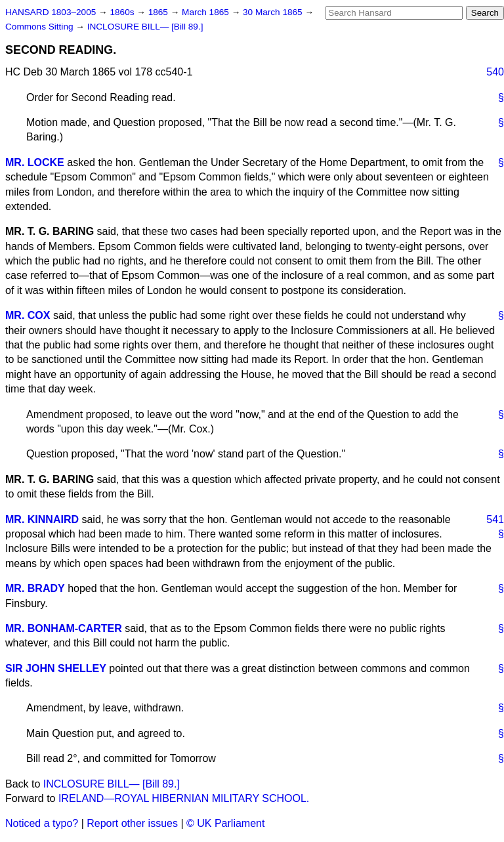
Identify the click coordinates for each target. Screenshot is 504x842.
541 (495, 519)
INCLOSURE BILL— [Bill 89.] (145, 27)
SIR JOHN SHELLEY (56, 668)
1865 (159, 12)
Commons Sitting (40, 27)
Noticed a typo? (42, 823)
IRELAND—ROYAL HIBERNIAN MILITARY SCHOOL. (184, 798)
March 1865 (207, 12)
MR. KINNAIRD (42, 519)
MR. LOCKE (35, 162)
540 (495, 72)
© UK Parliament (225, 823)
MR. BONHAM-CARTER (64, 628)
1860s (123, 12)
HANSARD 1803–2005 (51, 12)
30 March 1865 (274, 12)
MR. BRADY (35, 588)
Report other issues (132, 823)
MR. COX (28, 315)
